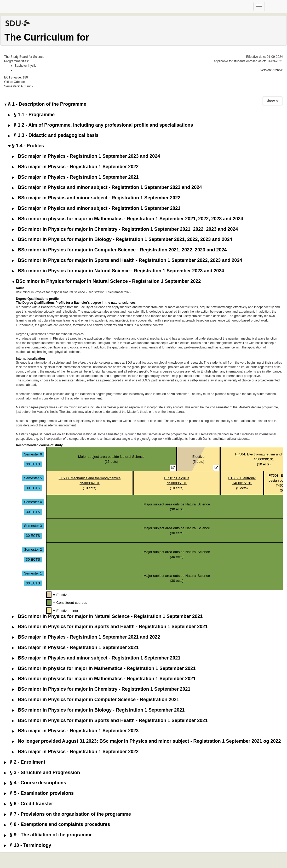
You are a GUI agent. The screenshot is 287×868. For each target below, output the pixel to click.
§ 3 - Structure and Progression (42, 773)
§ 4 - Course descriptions (35, 783)
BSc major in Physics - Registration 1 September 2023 (75, 731)
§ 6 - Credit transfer (29, 804)
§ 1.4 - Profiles (26, 146)
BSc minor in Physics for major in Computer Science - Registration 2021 (96, 700)
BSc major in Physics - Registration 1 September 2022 (75, 167)
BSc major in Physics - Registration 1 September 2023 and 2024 (86, 156)
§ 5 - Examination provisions (39, 793)
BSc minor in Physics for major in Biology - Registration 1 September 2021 (98, 710)
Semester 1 (33, 573)
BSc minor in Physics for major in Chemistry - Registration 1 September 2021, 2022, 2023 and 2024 (125, 229)
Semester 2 (33, 549)
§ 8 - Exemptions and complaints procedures (57, 824)
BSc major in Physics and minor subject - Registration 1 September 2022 (96, 198)
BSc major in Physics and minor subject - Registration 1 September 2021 (96, 208)
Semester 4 (33, 502)
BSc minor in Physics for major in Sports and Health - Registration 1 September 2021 (110, 627)
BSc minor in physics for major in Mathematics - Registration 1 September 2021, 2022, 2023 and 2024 (128, 219)
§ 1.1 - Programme (31, 115)
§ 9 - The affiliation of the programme (48, 835)
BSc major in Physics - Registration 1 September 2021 (75, 177)
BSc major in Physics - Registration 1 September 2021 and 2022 (86, 637)
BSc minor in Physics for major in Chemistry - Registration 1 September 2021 (101, 689)
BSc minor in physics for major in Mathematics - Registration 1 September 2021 (104, 669)
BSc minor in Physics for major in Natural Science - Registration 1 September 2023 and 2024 (118, 271)
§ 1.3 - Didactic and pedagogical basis (53, 135)
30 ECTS (33, 464)
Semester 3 (33, 526)
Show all (272, 101)
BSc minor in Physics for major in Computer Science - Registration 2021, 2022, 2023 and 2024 (119, 250)
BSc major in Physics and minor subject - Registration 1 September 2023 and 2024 (107, 187)
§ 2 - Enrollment (25, 762)
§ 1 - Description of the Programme (45, 104)
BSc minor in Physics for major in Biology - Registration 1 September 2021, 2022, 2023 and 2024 (122, 239)
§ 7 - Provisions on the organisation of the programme (68, 814)
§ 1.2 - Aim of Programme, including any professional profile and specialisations (101, 125)
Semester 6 (33, 454)
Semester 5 (33, 478)
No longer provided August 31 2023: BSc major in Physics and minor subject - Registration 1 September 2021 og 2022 (147, 741)
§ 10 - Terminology (28, 845)
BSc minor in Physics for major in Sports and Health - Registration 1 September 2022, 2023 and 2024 (127, 260)
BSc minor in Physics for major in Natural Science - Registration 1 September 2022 (106, 281)
